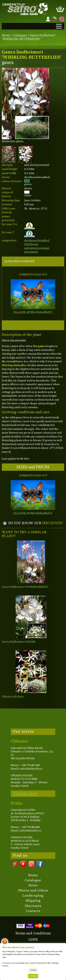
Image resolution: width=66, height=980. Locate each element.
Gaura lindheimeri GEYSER (19, 642)
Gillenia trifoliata (13, 697)
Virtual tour (25, 794)
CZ (54, 18)
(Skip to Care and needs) (14, 340)
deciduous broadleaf (37, 240)
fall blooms (31, 244)
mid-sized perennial (37, 248)
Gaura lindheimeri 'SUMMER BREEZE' (25, 587)
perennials (31, 252)
